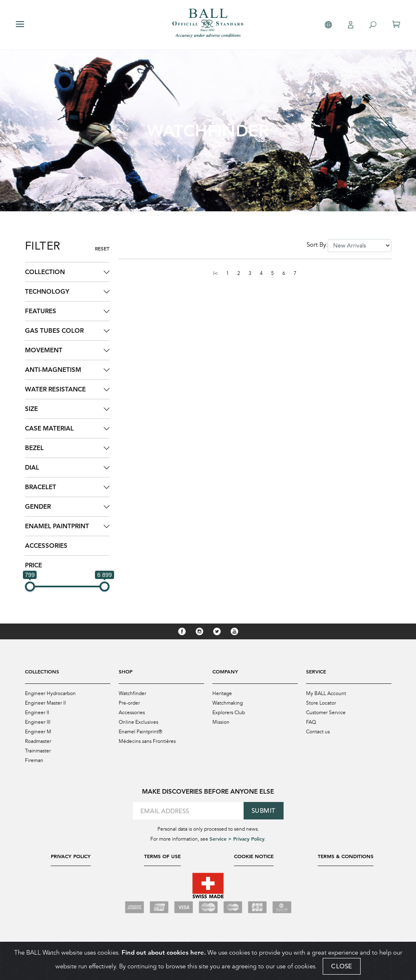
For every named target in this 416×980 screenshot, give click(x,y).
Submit (264, 810)
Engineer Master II (45, 703)
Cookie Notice (254, 856)
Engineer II (37, 713)
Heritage (222, 693)
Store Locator (321, 703)
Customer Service (326, 713)
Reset (102, 248)
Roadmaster (38, 741)
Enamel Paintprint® (141, 732)
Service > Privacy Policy (237, 839)
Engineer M (38, 732)
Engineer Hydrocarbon (50, 693)
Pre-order (129, 703)
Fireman (34, 760)
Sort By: (317, 245)
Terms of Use (162, 856)
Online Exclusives (138, 722)
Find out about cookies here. (164, 952)
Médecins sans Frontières (147, 741)
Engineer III (38, 722)
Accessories (46, 546)
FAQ (311, 722)
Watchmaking (228, 703)
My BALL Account (326, 693)
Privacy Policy (71, 856)
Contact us (318, 732)
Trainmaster (38, 751)
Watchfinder (132, 693)
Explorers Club (229, 713)
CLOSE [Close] (342, 966)
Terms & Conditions (346, 856)
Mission (221, 722)
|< (215, 273)
